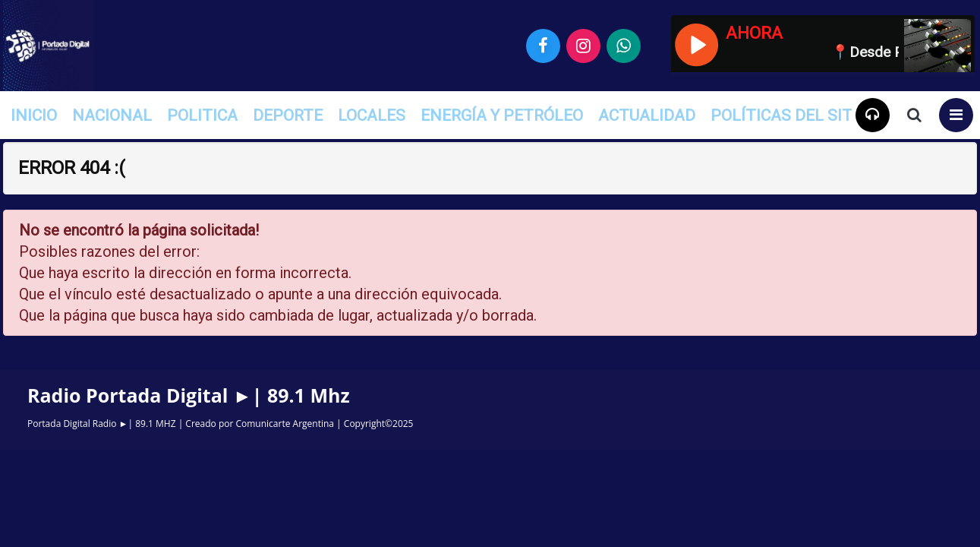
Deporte (288, 115)
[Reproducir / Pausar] (696, 43)
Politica (202, 115)
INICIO (34, 115)
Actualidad (647, 115)
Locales (372, 115)
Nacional (112, 115)
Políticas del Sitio (789, 115)
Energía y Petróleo (502, 115)
